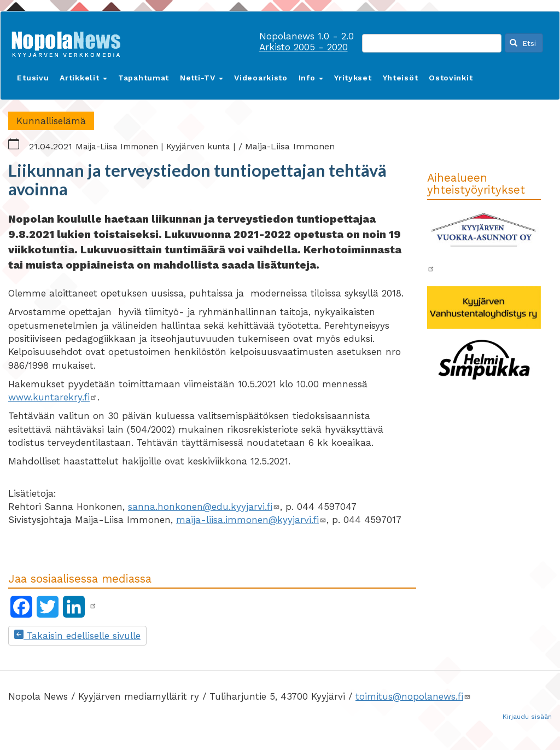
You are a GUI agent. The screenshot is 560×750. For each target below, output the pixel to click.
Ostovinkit (451, 78)
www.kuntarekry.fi (53, 397)
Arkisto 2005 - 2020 (304, 47)
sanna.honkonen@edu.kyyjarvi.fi (204, 507)
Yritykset (353, 78)
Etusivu (33, 78)
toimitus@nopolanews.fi (413, 696)
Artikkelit (83, 78)
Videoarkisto (261, 78)
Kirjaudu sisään (527, 717)
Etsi (523, 43)
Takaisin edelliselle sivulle (77, 636)
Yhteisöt (401, 78)
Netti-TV (202, 78)
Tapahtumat (144, 78)
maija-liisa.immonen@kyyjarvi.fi (251, 520)
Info (311, 78)
